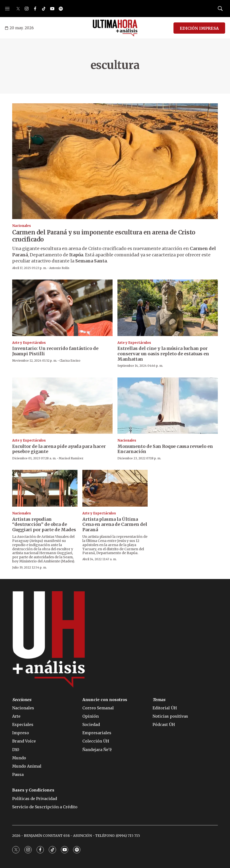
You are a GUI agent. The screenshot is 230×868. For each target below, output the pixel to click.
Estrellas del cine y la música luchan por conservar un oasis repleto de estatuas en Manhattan (163, 354)
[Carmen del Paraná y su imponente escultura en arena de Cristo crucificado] (115, 161)
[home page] (115, 28)
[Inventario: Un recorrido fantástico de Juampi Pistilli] (62, 308)
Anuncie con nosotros (105, 700)
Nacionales (22, 226)
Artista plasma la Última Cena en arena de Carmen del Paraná (115, 524)
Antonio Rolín (59, 268)
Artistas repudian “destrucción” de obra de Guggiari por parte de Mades (44, 524)
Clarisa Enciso (70, 361)
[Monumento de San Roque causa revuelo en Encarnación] (168, 406)
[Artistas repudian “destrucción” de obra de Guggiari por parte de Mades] (45, 488)
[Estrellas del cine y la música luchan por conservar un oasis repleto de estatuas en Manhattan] (168, 308)
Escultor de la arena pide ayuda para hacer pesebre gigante (59, 449)
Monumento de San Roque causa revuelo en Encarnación (165, 449)
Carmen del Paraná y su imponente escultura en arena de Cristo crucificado (104, 236)
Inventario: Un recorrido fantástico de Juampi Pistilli (55, 351)
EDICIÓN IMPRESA (199, 28)
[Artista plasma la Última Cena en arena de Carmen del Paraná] (115, 488)
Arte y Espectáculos (29, 343)
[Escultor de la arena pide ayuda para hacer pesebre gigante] (62, 406)
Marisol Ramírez (71, 458)
